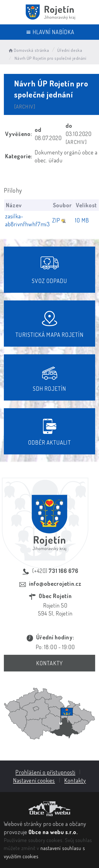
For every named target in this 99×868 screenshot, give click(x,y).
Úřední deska (70, 50)
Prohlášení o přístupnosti (45, 772)
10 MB (82, 220)
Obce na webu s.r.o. (53, 832)
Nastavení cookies (34, 780)
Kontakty (49, 663)
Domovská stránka (28, 50)
